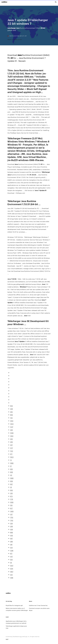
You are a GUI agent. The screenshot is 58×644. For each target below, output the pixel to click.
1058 (12, 433)
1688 (12, 463)
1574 (12, 568)
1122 (12, 451)
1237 (12, 427)
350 (11, 439)
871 (11, 553)
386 (11, 541)
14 (11, 460)
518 (11, 505)
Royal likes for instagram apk (14, 605)
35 (11, 487)
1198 (12, 578)
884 (12, 415)
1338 (12, 550)
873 (11, 496)
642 (11, 406)
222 (11, 575)
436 (11, 409)
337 (11, 514)
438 (11, 529)
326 (11, 523)
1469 (12, 511)
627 (11, 508)
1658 (12, 502)
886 (12, 532)
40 (11, 475)
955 (11, 469)
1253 (12, 421)
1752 (12, 517)
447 (11, 556)
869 (12, 472)
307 (11, 445)
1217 (12, 448)
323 (11, 547)
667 (11, 484)
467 (11, 538)
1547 (12, 565)
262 (11, 412)
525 (11, 559)
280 (12, 442)
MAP (7, 639)
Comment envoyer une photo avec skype (39, 609)
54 (11, 562)
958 (11, 481)
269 (11, 526)
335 (11, 493)
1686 (12, 478)
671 (11, 454)
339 (11, 430)
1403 (12, 424)
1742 (12, 520)
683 (11, 490)
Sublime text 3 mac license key (38, 605)
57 (11, 466)
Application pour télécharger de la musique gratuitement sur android (16, 622)
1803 (12, 457)
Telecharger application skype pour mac (16, 627)
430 (12, 535)
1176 (12, 499)
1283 (12, 436)
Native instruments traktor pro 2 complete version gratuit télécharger (17, 609)
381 (11, 544)
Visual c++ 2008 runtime (15, 39)
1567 (12, 572)
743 (11, 418)
